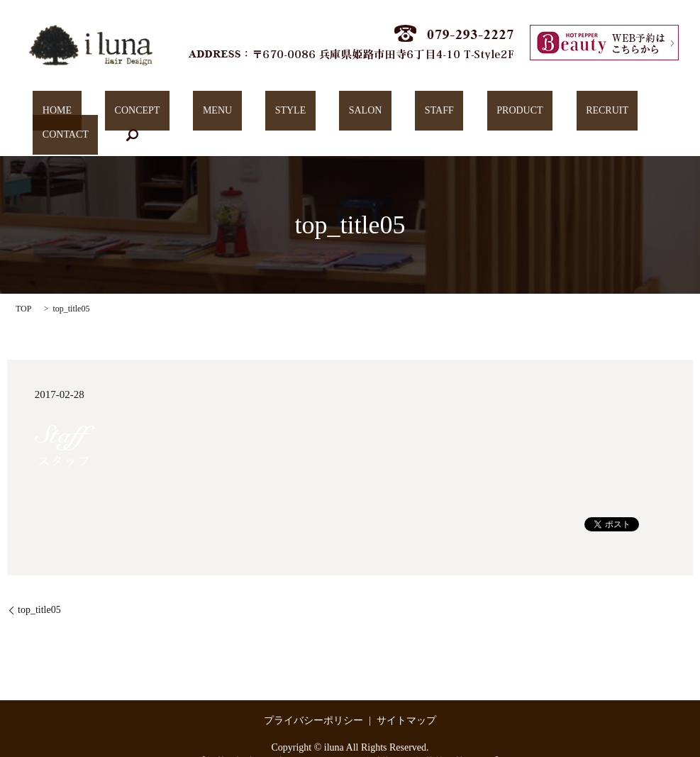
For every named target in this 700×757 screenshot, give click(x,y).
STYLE (257, 114)
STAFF (368, 114)
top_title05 (39, 588)
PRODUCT (429, 114)
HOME (81, 114)
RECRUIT (497, 114)
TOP (23, 287)
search (623, 114)
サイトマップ (406, 698)
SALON (313, 114)
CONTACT (566, 114)
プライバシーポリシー (313, 698)
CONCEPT (142, 114)
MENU (203, 114)
